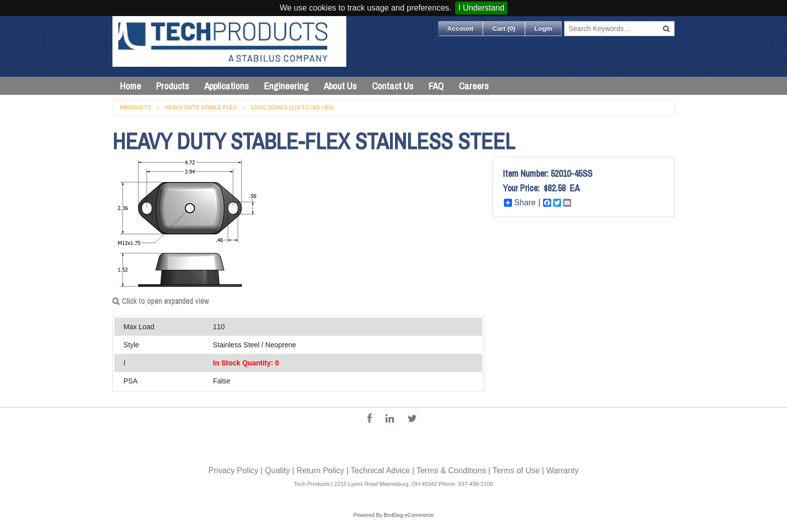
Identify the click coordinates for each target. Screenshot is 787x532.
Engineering (286, 86)
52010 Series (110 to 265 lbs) (292, 107)
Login (543, 28)
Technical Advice (380, 471)
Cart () (504, 28)
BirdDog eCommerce (409, 515)
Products (173, 86)
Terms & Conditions (451, 471)
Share (520, 203)
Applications (227, 86)
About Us (340, 86)
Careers (474, 86)
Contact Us (393, 86)
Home (130, 86)
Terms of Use (516, 471)
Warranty (562, 471)
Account (460, 28)
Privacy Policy (233, 471)
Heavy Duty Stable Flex (201, 107)
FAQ (436, 86)
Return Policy (320, 471)
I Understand (481, 8)
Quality (278, 471)
